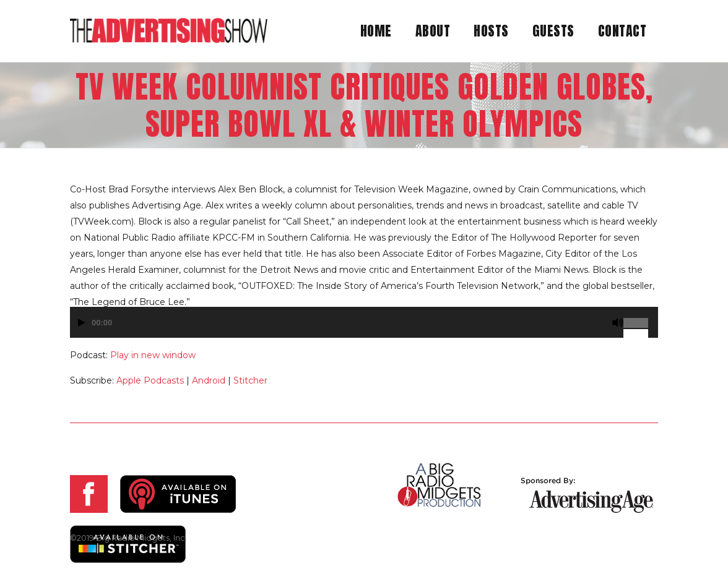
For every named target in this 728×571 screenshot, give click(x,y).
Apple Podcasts (150, 380)
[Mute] (618, 323)
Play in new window (153, 355)
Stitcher (250, 380)
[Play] (82, 323)
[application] (364, 328)
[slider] (641, 318)
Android (209, 380)
